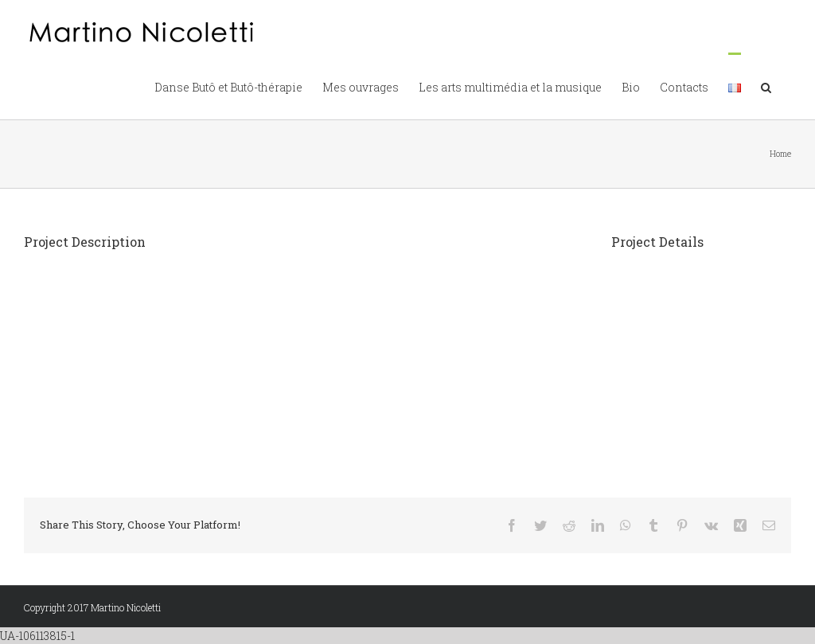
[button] (766, 86)
